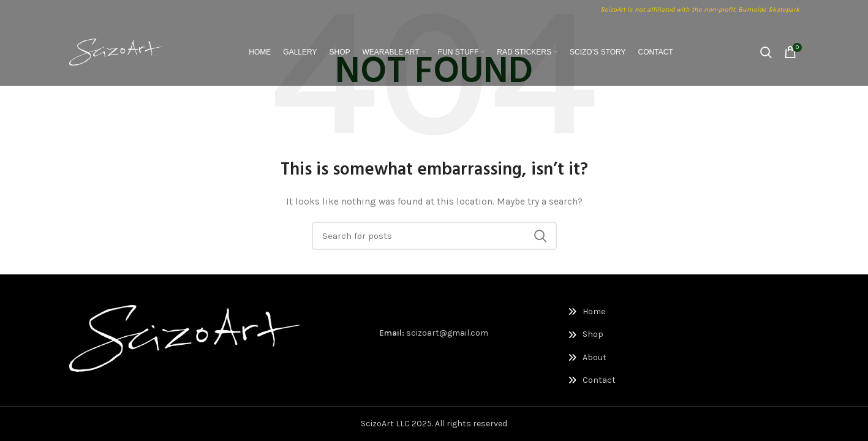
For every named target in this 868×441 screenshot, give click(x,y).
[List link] (621, 312)
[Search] (766, 52)
